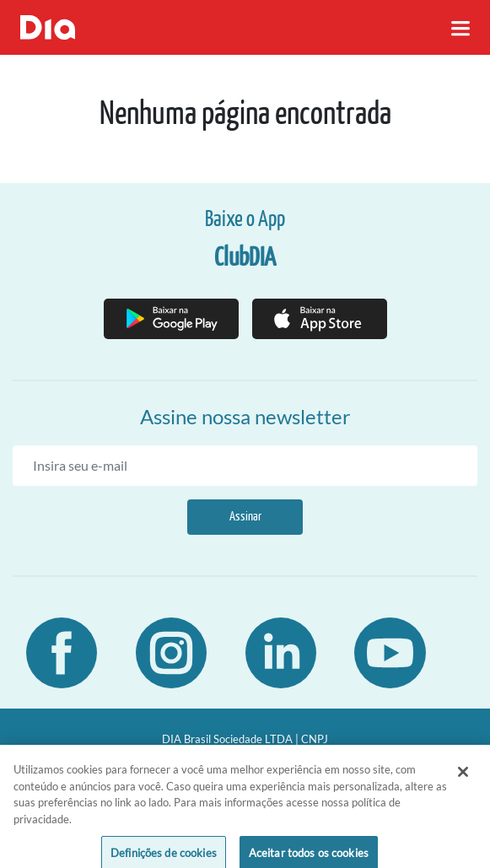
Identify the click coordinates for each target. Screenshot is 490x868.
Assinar (245, 517)
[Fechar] (463, 780)
